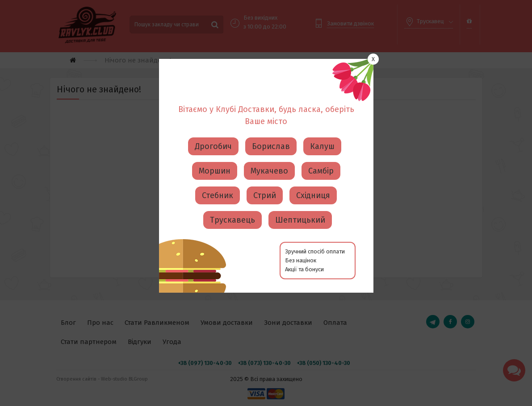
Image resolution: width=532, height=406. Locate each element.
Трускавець (232, 210)
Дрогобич (213, 136)
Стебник (218, 185)
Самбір (321, 161)
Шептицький (300, 210)
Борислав (271, 136)
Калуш (322, 136)
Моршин (215, 161)
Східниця (313, 185)
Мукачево (269, 161)
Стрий (265, 185)
